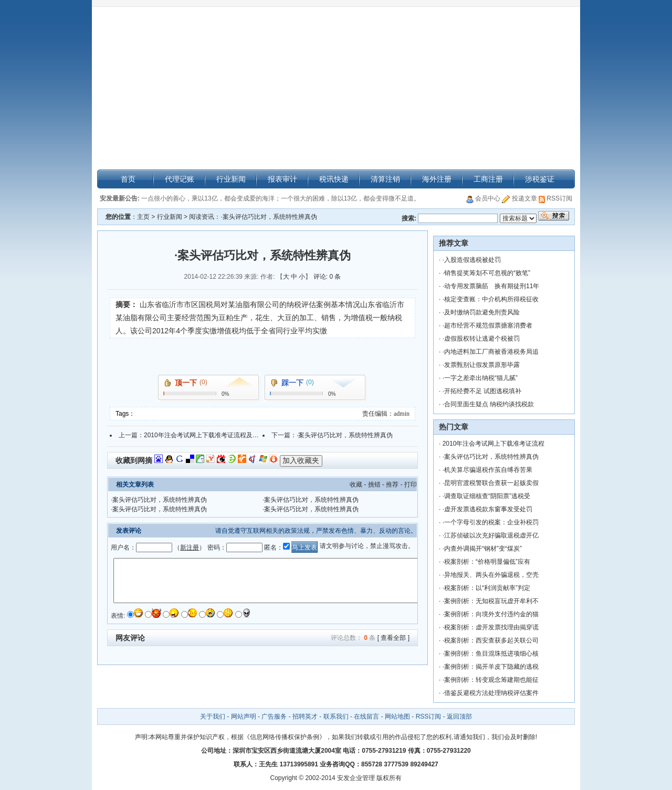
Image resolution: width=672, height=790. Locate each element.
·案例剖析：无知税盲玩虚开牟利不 (491, 601)
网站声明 (244, 717)
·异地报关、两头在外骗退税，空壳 (491, 575)
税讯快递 (334, 179)
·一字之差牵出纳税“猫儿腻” (480, 378)
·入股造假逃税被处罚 (472, 260)
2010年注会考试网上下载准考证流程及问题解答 (211, 435)
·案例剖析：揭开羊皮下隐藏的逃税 (491, 667)
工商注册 (488, 179)
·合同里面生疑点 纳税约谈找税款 (489, 404)
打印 (411, 484)
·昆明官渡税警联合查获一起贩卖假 (491, 483)
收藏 (356, 484)
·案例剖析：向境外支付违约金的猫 (491, 614)
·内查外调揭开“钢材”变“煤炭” (482, 549)
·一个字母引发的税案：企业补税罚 (491, 522)
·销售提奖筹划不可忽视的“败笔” (486, 273)
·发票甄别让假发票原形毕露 (481, 365)
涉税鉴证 (540, 179)
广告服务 (274, 717)
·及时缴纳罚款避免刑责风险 (481, 312)
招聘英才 (305, 717)
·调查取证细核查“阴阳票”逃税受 (486, 496)
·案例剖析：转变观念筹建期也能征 (491, 680)
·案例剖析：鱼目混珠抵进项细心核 (491, 654)
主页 (143, 217)
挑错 (374, 484)
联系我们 (336, 717)
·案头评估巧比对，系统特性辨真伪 (345, 435)
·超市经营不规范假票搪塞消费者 (487, 325)
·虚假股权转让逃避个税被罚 (481, 339)
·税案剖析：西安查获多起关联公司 (491, 640)
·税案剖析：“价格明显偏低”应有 (486, 562)
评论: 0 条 (327, 277)
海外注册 (437, 179)
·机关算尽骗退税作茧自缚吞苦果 (487, 470)
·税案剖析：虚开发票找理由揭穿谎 (491, 627)
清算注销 (385, 179)
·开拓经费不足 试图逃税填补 (482, 391)
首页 (128, 179)
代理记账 (180, 179)
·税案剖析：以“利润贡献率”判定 (486, 588)
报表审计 (282, 179)
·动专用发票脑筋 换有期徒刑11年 (491, 286)
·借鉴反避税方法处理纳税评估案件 (491, 693)
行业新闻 (231, 179)
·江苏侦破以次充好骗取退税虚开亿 (491, 535)
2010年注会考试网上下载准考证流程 (494, 444)
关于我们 (213, 717)
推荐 (392, 484)
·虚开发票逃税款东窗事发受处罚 (487, 509)
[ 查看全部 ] (393, 638)
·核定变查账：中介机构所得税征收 (491, 299)
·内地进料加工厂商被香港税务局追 (491, 352)
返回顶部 (459, 717)
